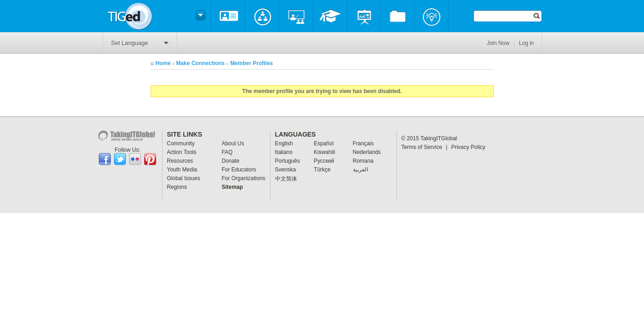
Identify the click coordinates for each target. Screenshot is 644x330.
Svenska (286, 170)
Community (262, 16)
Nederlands (367, 152)
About (228, 16)
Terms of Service (425, 147)
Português (288, 161)
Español (324, 143)
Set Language (140, 43)
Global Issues (184, 178)
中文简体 (286, 179)
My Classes (296, 16)
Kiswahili (325, 152)
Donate (230, 161)
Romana (363, 161)
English (284, 143)
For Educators (239, 170)
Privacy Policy (468, 147)
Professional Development (330, 16)
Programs (364, 16)
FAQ (227, 152)
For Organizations (243, 178)
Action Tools (182, 152)
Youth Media (182, 170)
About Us (233, 143)
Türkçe (322, 170)
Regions (177, 187)
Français (363, 143)
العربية (360, 170)
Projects (431, 16)
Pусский (324, 161)
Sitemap (232, 187)
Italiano (284, 152)
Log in (527, 43)
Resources (398, 16)
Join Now (498, 43)
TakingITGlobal (439, 138)
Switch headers (199, 15)
